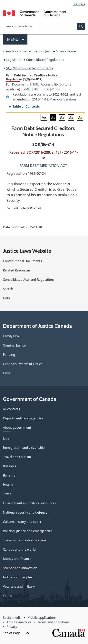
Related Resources (17, 270)
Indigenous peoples (18, 577)
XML (27, 89)
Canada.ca (11, 51)
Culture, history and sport (22, 522)
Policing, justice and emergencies (28, 531)
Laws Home (67, 51)
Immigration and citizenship (24, 448)
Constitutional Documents (22, 261)
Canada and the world (19, 549)
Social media (12, 618)
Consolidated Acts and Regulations (29, 280)
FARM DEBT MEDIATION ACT (43, 165)
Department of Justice (39, 51)
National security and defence (25, 512)
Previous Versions (63, 99)
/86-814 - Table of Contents (30, 68)
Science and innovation (20, 568)
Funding (9, 355)
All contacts (11, 409)
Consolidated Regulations (45, 60)
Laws (7, 373)
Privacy (12, 627)
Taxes (7, 494)
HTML (34, 84)
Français (79, 4)
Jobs (6, 438)
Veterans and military (19, 586)
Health (8, 485)
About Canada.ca (19, 622)
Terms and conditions (54, 622)
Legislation (14, 60)
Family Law (11, 336)
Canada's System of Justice (23, 364)
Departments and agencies (23, 418)
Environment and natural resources (29, 503)
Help (6, 298)
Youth (7, 596)
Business (10, 466)
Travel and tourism (17, 457)
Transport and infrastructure (24, 540)
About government (17, 427)
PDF (46, 89)
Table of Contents (26, 106)
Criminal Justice (14, 345)
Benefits (9, 475)
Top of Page (16, 633)
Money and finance (17, 559)
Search (8, 289)
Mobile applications (42, 618)
